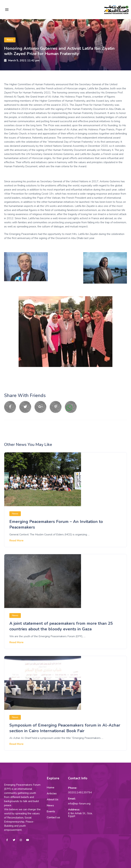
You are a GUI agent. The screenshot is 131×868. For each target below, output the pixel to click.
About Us (53, 799)
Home (50, 788)
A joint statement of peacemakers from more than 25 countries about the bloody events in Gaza (61, 626)
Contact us (53, 817)
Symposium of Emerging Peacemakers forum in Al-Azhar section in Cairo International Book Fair (65, 728)
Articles (52, 794)
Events (51, 811)
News (10, 40)
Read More (16, 541)
